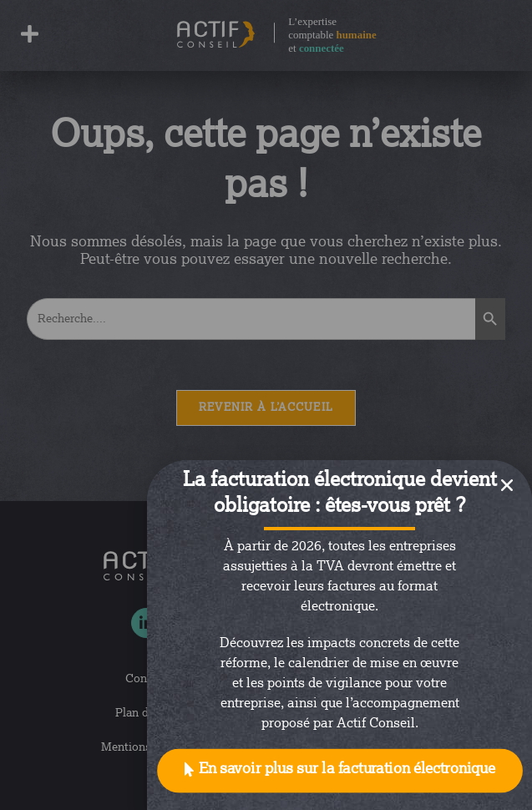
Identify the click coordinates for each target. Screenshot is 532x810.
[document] (266, 405)
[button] (340, 771)
